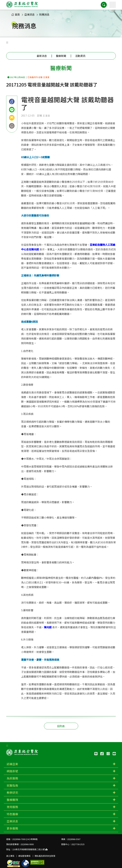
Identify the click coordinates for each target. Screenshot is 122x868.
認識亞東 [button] (12, 764)
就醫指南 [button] (12, 785)
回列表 (61, 726)
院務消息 (44, 14)
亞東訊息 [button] (12, 821)
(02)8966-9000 (27, 844)
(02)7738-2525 (78, 844)
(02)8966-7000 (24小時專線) (25, 839)
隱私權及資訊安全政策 (45, 856)
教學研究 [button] (12, 793)
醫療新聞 (61, 56)
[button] (104, 5)
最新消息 (42, 56)
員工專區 (10, 856)
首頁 (16, 14)
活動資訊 (80, 56)
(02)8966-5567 (74, 839)
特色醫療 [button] (12, 814)
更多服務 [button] (12, 828)
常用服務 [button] (12, 807)
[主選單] (113, 5)
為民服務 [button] (12, 778)
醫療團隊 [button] (12, 800)
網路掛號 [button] (12, 771)
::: (7, 42)
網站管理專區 (24, 856)
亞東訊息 (30, 14)
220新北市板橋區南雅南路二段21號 (30, 849)
